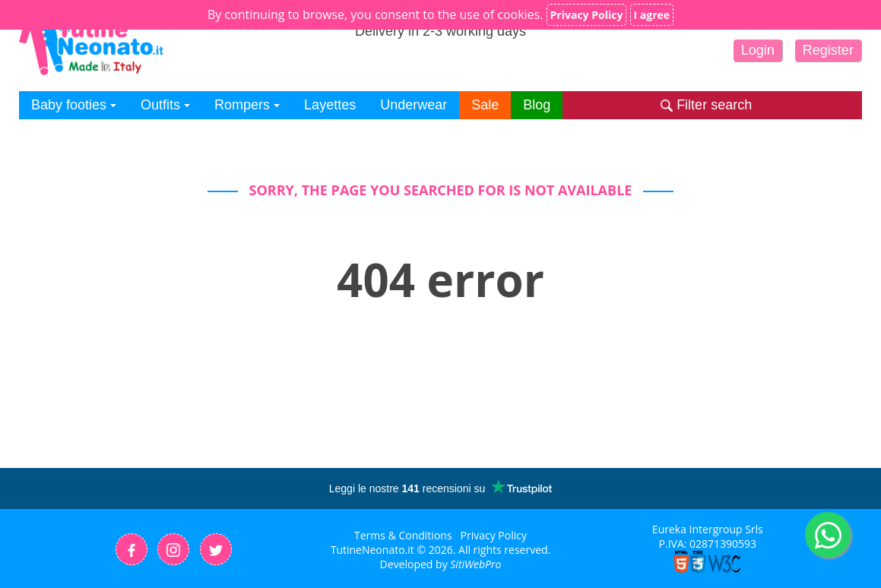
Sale (485, 105)
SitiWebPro (475, 564)
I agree (652, 15)
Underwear (414, 105)
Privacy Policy (494, 535)
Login (758, 50)
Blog (537, 105)
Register (828, 50)
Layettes (330, 105)
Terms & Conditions (403, 535)
